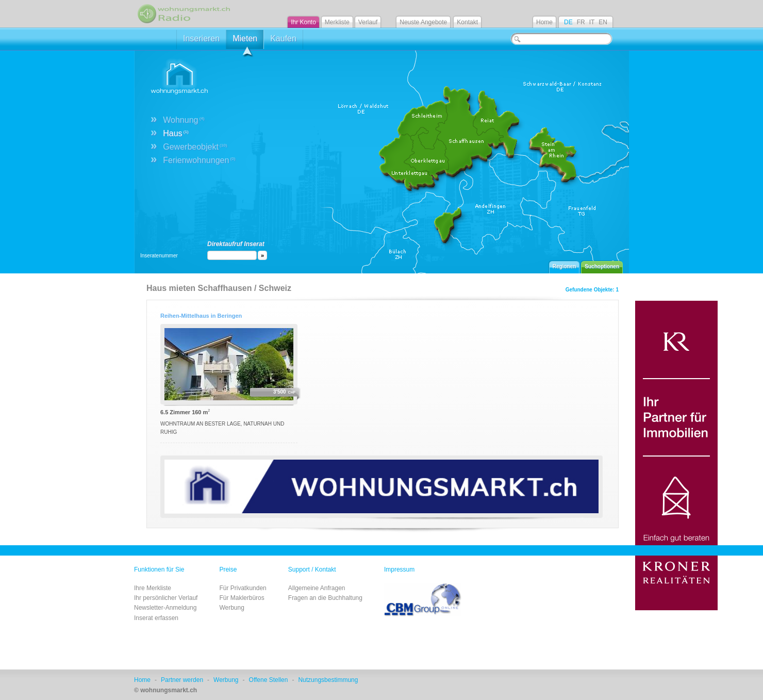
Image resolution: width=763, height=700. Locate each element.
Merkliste (337, 22)
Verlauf (368, 22)
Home (544, 22)
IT (592, 22)
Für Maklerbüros (242, 598)
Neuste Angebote (423, 22)
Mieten (245, 42)
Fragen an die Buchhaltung (325, 598)
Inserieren (201, 38)
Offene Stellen (269, 680)
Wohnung (184, 120)
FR (581, 22)
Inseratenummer (159, 256)
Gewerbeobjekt (195, 147)
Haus (176, 133)
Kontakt (467, 22)
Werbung (231, 608)
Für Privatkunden (243, 588)
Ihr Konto (303, 22)
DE (568, 22)
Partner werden (182, 680)
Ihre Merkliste (153, 588)
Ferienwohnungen (199, 160)
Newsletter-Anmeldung (165, 608)
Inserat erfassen (156, 618)
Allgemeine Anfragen (317, 588)
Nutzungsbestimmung (328, 680)
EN (603, 22)
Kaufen (283, 38)
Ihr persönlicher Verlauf (166, 598)
